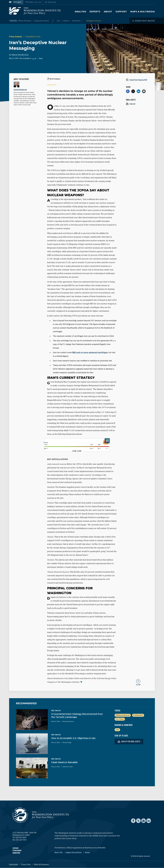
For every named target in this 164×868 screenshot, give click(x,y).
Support (121, 12)
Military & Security (25, 21)
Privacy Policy (26, 864)
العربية (34, 58)
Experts (95, 12)
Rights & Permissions (41, 864)
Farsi (41, 58)
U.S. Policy (120, 719)
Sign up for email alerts (129, 742)
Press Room (17, 850)
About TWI (59, 852)
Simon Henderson (20, 55)
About (108, 12)
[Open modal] (144, 21)
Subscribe (16, 853)
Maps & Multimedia (143, 12)
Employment (14, 864)
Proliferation (138, 715)
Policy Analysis (16, 37)
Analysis (80, 12)
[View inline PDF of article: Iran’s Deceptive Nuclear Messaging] (138, 80)
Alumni (87, 852)
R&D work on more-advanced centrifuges (90, 352)
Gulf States (77, 21)
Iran (58, 21)
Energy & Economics (42, 21)
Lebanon (66, 21)
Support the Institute (74, 852)
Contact (16, 848)
